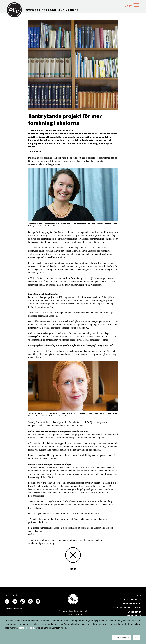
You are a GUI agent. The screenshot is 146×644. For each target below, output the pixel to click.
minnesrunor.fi (132, 604)
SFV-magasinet (36, 130)
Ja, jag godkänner (121, 638)
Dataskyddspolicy (7, 609)
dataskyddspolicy (27, 628)
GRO (139, 595)
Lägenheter (135, 612)
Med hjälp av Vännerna (59, 130)
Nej (137, 638)
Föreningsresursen (130, 599)
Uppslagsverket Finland (127, 608)
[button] (136, 6)
